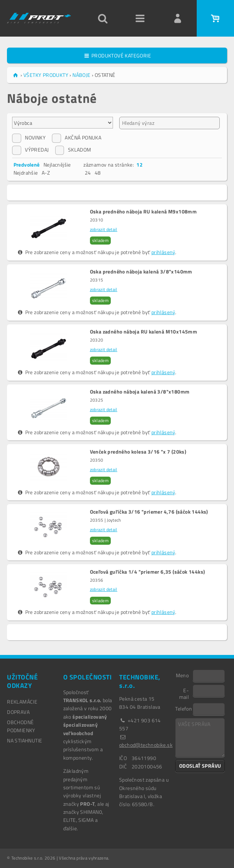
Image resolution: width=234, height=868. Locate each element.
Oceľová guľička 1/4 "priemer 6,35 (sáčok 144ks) (148, 572)
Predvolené (27, 165)
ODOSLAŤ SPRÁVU (200, 766)
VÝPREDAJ (30, 150)
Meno (182, 675)
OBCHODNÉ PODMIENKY (21, 726)
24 (88, 173)
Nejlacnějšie (57, 165)
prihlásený (163, 252)
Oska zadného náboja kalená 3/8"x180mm (140, 392)
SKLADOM (73, 150)
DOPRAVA (18, 712)
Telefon (184, 708)
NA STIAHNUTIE (24, 740)
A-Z (46, 173)
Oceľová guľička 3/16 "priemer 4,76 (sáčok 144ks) (149, 512)
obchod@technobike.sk (146, 745)
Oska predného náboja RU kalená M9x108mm (144, 212)
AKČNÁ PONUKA (77, 138)
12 (139, 165)
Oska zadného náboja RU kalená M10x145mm (144, 332)
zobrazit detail (104, 229)
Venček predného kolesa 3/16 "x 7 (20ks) (138, 452)
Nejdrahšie (26, 173)
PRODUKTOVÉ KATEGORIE (117, 55)
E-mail (184, 693)
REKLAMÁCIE (22, 702)
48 (98, 173)
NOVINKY (29, 138)
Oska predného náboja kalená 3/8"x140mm (141, 272)
